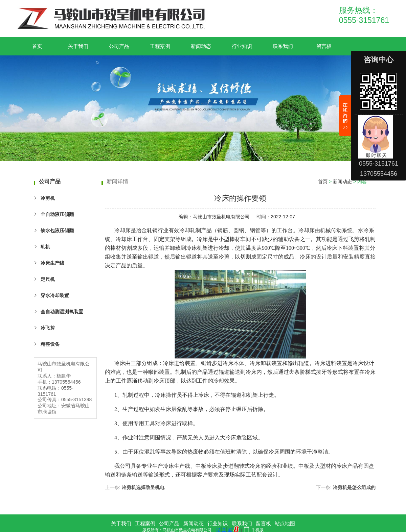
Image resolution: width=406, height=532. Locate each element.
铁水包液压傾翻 (57, 231)
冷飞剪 (48, 328)
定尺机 (48, 279)
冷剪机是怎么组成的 (354, 487)
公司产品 (119, 46)
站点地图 (285, 523)
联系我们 (283, 46)
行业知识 (242, 46)
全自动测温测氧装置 (62, 312)
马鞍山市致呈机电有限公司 (221, 217)
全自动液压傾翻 (57, 214)
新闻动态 (201, 46)
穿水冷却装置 (55, 295)
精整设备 (50, 344)
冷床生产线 (52, 263)
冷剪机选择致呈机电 (143, 487)
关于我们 (78, 46)
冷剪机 (48, 198)
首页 (37, 46)
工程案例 (160, 46)
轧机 (45, 247)
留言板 (324, 46)
